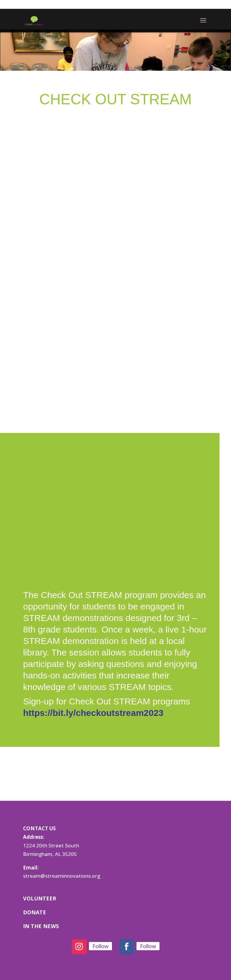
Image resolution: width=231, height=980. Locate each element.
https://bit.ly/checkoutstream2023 (93, 713)
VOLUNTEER (40, 898)
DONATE (35, 912)
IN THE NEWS (41, 926)
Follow (100, 946)
